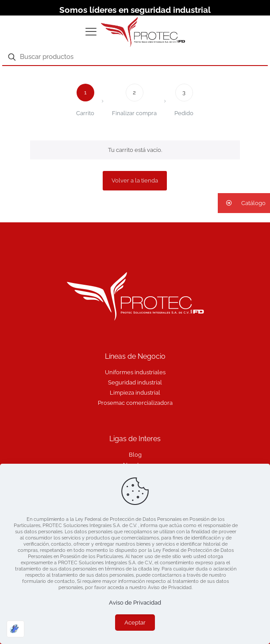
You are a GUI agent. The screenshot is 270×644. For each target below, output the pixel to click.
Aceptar (135, 623)
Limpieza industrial (135, 393)
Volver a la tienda (135, 180)
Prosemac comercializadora (135, 403)
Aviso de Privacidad (135, 603)
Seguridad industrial (135, 382)
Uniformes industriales (135, 372)
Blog (135, 455)
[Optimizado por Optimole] (15, 629)
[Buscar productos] (135, 57)
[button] (244, 203)
